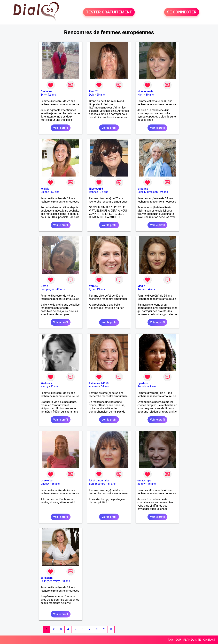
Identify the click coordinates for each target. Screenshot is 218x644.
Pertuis (142, 386)
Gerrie (44, 286)
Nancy (44, 386)
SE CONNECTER (182, 12)
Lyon (92, 289)
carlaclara (46, 578)
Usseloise (46, 480)
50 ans (54, 386)
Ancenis (94, 386)
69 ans (164, 192)
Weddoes (46, 383)
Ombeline (46, 91)
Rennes (94, 192)
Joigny (141, 484)
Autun (141, 289)
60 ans (101, 95)
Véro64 (93, 286)
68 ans (66, 581)
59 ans (55, 192)
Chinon (45, 192)
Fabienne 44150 (99, 383)
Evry (43, 95)
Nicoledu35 (96, 189)
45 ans (56, 484)
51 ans (112, 484)
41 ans (152, 386)
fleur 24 (94, 91)
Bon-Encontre (97, 484)
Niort (140, 95)
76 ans (104, 192)
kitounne (143, 189)
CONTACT (209, 640)
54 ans (151, 289)
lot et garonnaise (99, 480)
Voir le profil (60, 128)
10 (111, 629)
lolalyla (45, 189)
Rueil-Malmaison (148, 192)
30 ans (150, 95)
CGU (178, 640)
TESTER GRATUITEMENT (109, 12)
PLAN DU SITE (192, 640)
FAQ (170, 640)
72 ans (52, 95)
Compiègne (47, 289)
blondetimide (145, 91)
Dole (92, 95)
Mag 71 (142, 286)
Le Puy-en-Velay (50, 581)
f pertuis (143, 383)
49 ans (61, 289)
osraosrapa (144, 480)
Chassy (45, 484)
